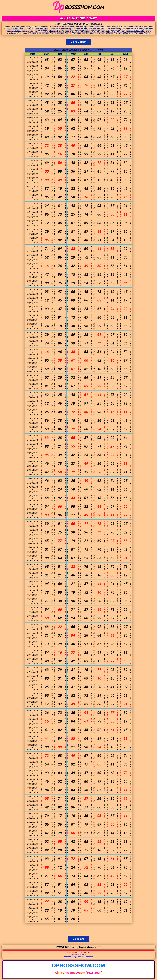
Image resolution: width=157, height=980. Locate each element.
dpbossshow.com (78, 965)
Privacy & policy (70, 957)
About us (74, 955)
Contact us (82, 955)
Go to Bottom (78, 42)
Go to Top (79, 939)
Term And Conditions (85, 957)
